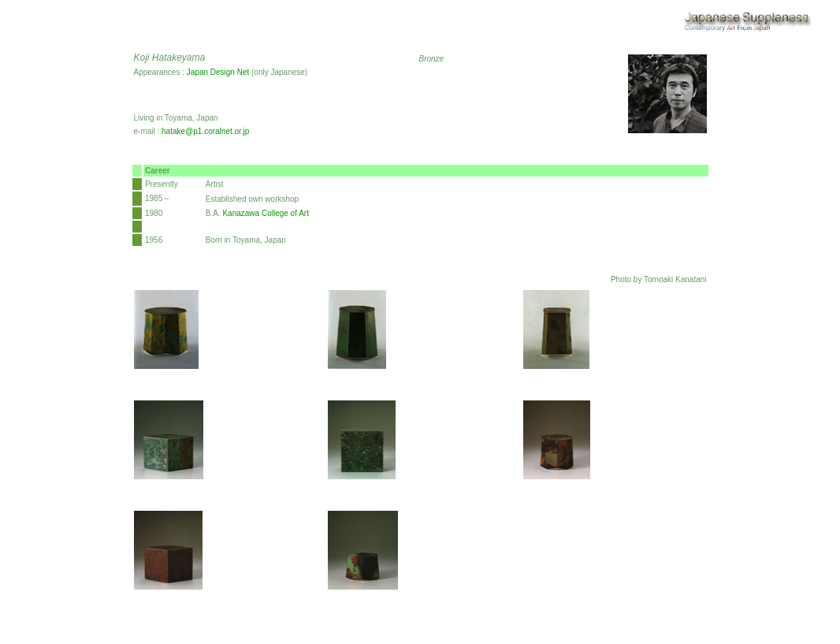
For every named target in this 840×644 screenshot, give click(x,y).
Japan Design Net (218, 72)
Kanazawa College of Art (266, 213)
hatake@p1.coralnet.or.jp (205, 131)
